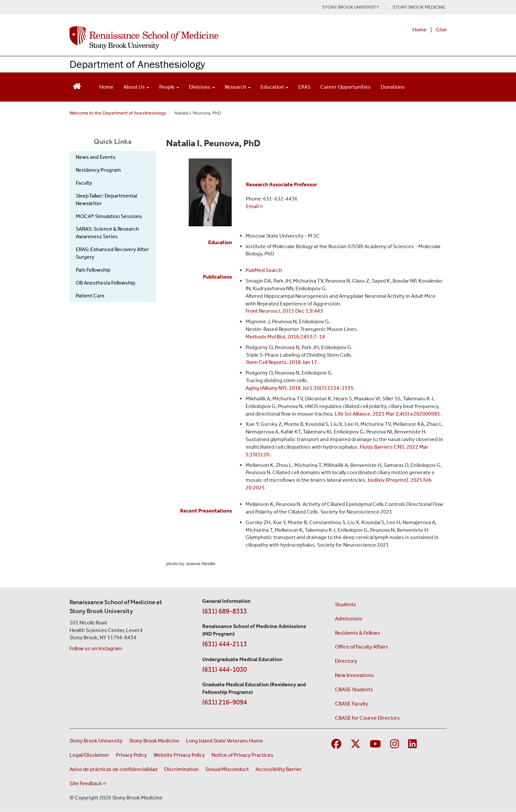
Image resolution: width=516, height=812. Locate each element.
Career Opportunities (346, 87)
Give (441, 30)
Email (255, 206)
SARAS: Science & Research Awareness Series (107, 233)
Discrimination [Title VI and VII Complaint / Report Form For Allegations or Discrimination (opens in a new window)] (181, 769)
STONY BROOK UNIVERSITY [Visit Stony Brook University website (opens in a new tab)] (351, 7)
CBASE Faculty (352, 704)
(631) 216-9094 (225, 702)
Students (346, 604)
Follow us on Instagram (96, 648)
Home (420, 30)
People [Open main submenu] (169, 87)
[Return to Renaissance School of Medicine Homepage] (77, 86)
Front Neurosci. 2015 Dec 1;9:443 (284, 311)
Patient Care (90, 296)
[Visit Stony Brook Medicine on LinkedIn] (412, 744)
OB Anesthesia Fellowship (106, 283)
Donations (393, 87)
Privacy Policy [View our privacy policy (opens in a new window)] (131, 755)
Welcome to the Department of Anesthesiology (118, 113)
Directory (346, 661)
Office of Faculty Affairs (362, 647)
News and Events (96, 157)
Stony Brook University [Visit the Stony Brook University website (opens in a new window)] (96, 741)
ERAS (304, 87)
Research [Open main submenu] (238, 87)
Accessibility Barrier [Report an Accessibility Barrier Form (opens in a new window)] (279, 769)
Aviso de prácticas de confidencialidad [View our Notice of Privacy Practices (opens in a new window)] (114, 769)
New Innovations (354, 675)
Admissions (349, 619)
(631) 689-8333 (225, 611)
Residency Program (98, 170)
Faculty (84, 183)
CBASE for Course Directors (367, 718)
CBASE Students (354, 689)
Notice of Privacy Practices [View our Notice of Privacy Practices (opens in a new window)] (242, 755)
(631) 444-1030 (225, 669)
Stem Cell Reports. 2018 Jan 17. (282, 362)
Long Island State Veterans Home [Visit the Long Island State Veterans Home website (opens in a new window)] (225, 741)
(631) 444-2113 (225, 644)
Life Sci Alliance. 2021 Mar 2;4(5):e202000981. (388, 414)
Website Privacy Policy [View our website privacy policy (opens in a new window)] (179, 755)
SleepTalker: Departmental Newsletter (106, 200)
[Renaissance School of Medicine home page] (190, 38)
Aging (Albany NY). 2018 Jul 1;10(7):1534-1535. (300, 388)
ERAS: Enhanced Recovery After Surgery (112, 253)
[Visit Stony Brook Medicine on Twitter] (355, 744)
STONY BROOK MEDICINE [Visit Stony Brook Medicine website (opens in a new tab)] (419, 7)
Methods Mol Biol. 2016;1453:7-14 (285, 337)
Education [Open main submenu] (274, 87)
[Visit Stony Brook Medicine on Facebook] (336, 744)
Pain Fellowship (93, 270)
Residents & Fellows (358, 633)
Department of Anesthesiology (137, 64)
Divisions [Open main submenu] (202, 87)
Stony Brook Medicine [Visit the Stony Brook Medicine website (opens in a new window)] (154, 741)
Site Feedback (88, 783)
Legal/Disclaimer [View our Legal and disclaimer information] (89, 755)
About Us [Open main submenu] (136, 87)
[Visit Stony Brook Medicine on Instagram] (395, 744)
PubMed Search (264, 270)
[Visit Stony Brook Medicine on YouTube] (375, 744)
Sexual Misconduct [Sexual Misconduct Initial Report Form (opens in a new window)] (227, 769)
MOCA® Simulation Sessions (109, 216)
